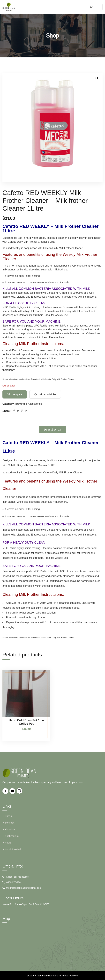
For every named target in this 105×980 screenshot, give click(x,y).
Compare (17, 394)
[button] (97, 78)
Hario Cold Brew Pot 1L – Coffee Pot (26, 722)
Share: (7, 411)
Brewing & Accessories (29, 404)
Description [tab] (53, 429)
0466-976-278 (13, 882)
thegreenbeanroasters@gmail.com (24, 888)
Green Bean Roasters (47, 976)
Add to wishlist (47, 394)
